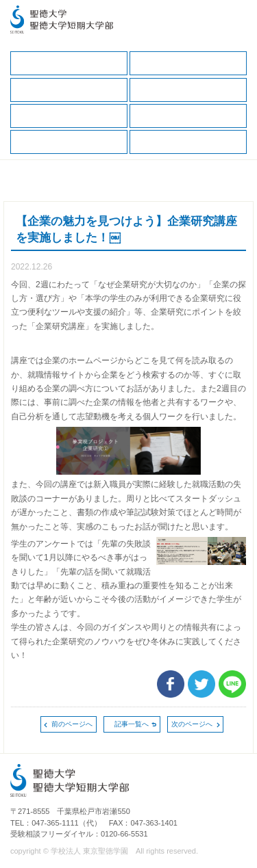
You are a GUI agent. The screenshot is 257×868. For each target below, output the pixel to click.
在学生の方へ (188, 63)
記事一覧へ (132, 724)
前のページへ (72, 724)
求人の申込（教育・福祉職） (69, 142)
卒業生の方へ (188, 142)
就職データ (69, 116)
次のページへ (192, 724)
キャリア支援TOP (69, 63)
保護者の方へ (69, 90)
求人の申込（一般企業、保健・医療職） (188, 116)
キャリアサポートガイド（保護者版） (188, 90)
